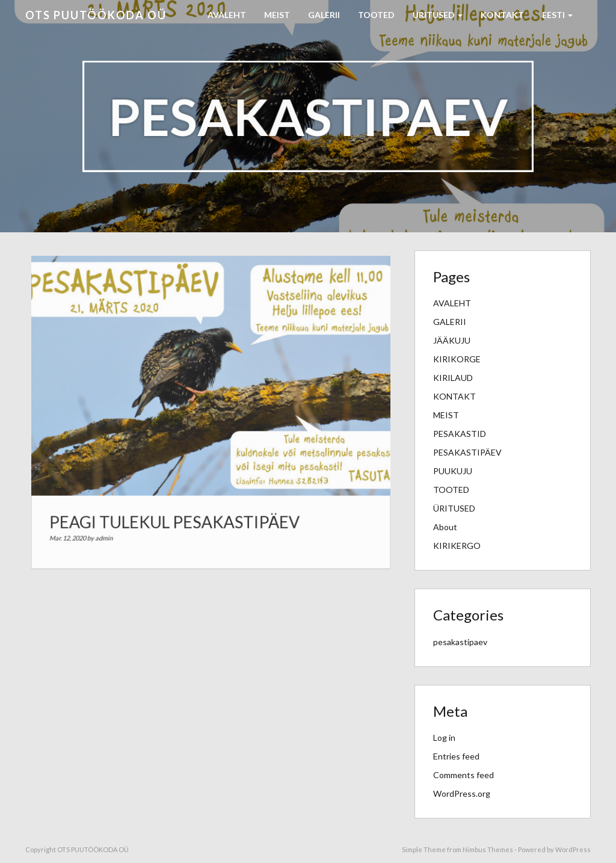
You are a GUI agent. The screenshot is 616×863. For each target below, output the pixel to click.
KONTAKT (502, 15)
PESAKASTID (460, 434)
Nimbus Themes (488, 849)
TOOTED (376, 15)
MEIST (277, 15)
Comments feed (464, 775)
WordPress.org (462, 793)
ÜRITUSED (438, 15)
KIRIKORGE (457, 359)
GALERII (324, 15)
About (445, 527)
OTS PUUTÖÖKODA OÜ (96, 15)
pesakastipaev (460, 642)
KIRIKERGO (457, 546)
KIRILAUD (453, 378)
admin (112, 530)
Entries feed (456, 756)
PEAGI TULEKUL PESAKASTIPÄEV (177, 515)
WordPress (573, 849)
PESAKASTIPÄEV (467, 452)
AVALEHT (227, 15)
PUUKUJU (453, 471)
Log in (444, 738)
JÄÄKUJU (452, 340)
